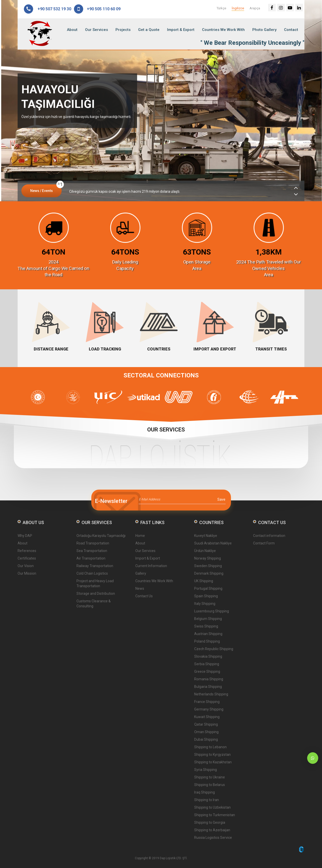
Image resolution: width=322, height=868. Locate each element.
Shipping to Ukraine (210, 777)
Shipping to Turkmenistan (215, 815)
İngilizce (238, 8)
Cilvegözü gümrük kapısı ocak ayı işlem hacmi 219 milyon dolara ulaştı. (125, 191)
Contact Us (144, 596)
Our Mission (27, 573)
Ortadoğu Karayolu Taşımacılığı (101, 536)
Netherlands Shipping (211, 694)
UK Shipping (204, 581)
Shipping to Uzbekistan (212, 807)
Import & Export (181, 30)
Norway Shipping (208, 558)
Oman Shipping (206, 732)
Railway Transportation (95, 566)
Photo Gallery (264, 30)
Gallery (141, 573)
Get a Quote (149, 30)
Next (314, 108)
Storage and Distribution (96, 594)
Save (221, 499)
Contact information (269, 536)
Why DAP (25, 536)
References (27, 551)
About (72, 30)
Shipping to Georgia (210, 822)
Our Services (96, 30)
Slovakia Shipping (208, 656)
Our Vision (26, 566)
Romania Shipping (209, 679)
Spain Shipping (206, 596)
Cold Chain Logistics (92, 573)
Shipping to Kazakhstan (213, 762)
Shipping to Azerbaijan (212, 830)
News (140, 588)
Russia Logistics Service (213, 838)
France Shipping (207, 702)
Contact (291, 30)
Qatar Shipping (206, 724)
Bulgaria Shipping (208, 687)
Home (140, 536)
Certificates (27, 558)
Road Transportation (93, 543)
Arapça (255, 8)
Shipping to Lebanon (210, 747)
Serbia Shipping (207, 664)
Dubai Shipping (206, 739)
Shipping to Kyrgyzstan (212, 755)
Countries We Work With (223, 30)
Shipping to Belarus (210, 785)
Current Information (151, 566)
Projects (123, 30)
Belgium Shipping (208, 619)
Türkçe (221, 8)
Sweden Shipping (208, 566)
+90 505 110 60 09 (97, 9)
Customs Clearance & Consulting (94, 604)
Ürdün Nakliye (205, 551)
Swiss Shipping (206, 626)
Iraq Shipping (205, 792)
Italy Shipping (205, 604)
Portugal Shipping (208, 588)
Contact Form (264, 543)
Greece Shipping (207, 672)
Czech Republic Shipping (214, 649)
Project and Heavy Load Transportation (95, 583)
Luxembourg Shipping (212, 611)
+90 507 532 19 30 (47, 9)
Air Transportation (91, 558)
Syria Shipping (206, 770)
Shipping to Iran (207, 800)
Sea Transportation (92, 551)
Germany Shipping (209, 709)
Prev (8, 108)
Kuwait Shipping (207, 717)
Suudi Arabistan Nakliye (213, 543)
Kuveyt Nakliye (206, 536)
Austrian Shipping (208, 634)
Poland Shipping (207, 641)
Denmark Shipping (209, 573)
